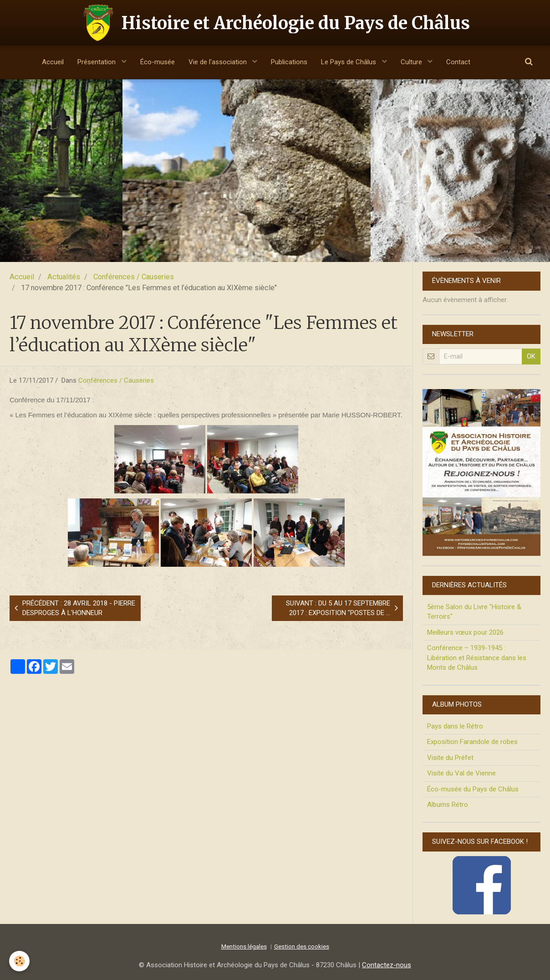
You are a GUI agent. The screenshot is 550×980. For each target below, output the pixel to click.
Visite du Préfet (450, 758)
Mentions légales (244, 946)
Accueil (53, 62)
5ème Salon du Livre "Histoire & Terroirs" (474, 612)
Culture (412, 62)
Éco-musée (158, 62)
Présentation (97, 62)
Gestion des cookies (302, 946)
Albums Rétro (448, 805)
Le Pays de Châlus (349, 62)
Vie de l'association (219, 62)
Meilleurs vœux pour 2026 (465, 632)
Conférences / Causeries (134, 277)
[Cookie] (19, 961)
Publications (289, 62)
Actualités (64, 277)
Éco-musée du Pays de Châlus (473, 789)
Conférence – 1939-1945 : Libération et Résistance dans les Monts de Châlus (477, 658)
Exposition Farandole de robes (472, 742)
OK (531, 356)
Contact (458, 62)
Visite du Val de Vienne (461, 773)
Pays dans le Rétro (455, 726)
